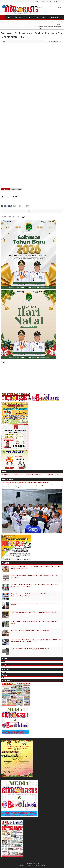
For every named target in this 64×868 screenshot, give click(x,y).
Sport (45, 475)
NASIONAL (18, 17)
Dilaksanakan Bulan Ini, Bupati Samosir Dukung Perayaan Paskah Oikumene (26, 482)
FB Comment (7, 206)
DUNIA (29, 22)
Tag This (6, 189)
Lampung (24, 475)
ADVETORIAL (11, 22)
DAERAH (28, 17)
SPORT (36, 17)
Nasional (37, 475)
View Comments (32, 211)
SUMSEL (45, 17)
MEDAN (9, 17)
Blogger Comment (21, 206)
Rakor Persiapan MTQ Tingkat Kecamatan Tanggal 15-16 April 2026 (30, 630)
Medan (30, 475)
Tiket (62, 1)
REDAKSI (43, 1)
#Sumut (19, 189)
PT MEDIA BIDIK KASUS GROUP (35, 865)
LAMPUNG (54, 17)
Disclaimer (56, 1)
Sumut (45, 22)
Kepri (25, 26)
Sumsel (33, 26)
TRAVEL (21, 22)
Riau (52, 22)
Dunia (12, 475)
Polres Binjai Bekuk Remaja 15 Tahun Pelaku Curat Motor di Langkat (30, 649)
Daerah (8, 475)
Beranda (36, 1)
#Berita (13, 189)
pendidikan (4, 477)
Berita (5, 41)
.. (2, 1)
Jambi (18, 26)
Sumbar (9, 26)
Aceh (37, 22)
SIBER (49, 1)
